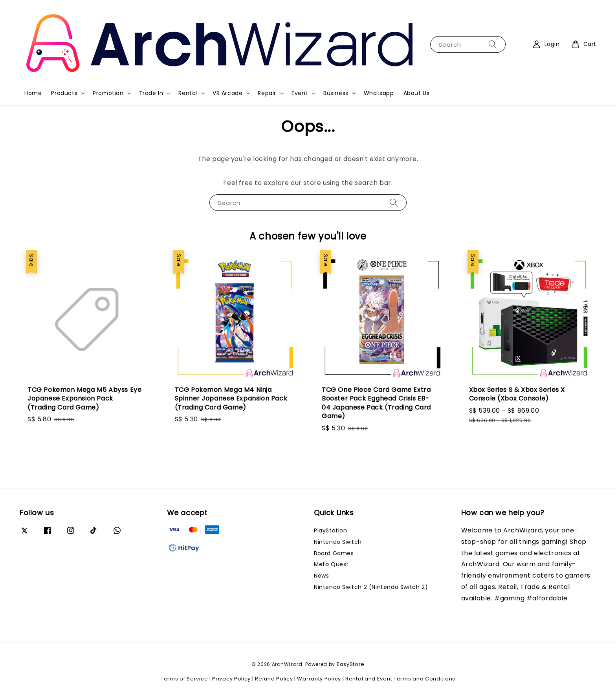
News (321, 576)
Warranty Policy (319, 679)
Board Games (334, 553)
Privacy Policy (231, 679)
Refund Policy (274, 679)
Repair (267, 93)
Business (336, 93)
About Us (417, 93)
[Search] (493, 44)
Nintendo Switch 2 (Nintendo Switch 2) (371, 587)
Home (33, 93)
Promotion (108, 93)
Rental (188, 93)
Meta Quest (331, 564)
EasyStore (351, 664)
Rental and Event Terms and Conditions (400, 679)
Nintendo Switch (338, 542)
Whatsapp (379, 93)
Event (300, 93)
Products (64, 93)
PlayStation (331, 531)
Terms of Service (184, 679)
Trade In (151, 93)
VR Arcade (227, 93)
